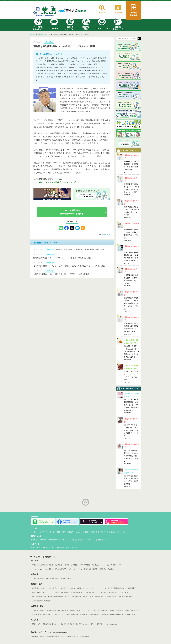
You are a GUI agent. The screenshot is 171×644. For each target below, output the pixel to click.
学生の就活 (36, 565)
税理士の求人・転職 (123, 610)
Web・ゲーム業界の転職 (48, 610)
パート (130, 565)
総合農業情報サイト (78, 592)
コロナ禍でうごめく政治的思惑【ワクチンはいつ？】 (55, 182)
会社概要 (35, 637)
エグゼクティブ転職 (97, 610)
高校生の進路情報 (38, 579)
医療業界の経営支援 (116, 615)
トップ (33, 532)
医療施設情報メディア (62, 597)
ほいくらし (75, 548)
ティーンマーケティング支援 (100, 588)
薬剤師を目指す (90, 532)
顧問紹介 (134, 610)
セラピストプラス (49, 548)
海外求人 (95, 565)
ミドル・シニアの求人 (40, 569)
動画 (124, 532)
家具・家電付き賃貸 (97, 597)
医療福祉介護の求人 (107, 569)
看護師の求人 (47, 615)
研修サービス (37, 624)
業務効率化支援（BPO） (51, 624)
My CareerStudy (38, 597)
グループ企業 (71, 637)
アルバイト (122, 565)
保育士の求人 (84, 615)
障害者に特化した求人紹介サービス (60, 569)
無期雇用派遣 (95, 615)
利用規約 (43, 540)
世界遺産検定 (65, 592)
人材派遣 (35, 610)
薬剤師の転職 (37, 615)
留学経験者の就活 (47, 565)
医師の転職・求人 (72, 615)
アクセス (43, 637)
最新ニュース (115, 532)
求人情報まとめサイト (40, 588)
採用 (64, 637)
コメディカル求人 (59, 615)
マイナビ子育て (91, 592)
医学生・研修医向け (72, 565)
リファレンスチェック (111, 624)
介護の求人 (104, 615)
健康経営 (71, 624)
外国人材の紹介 (130, 615)
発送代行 (64, 624)
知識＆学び (61, 532)
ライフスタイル (103, 532)
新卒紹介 (73, 610)
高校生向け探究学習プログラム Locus (58, 579)
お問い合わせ (102, 540)
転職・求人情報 (85, 565)
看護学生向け (59, 565)
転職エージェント (83, 610)
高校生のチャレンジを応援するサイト (76, 588)
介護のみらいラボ (63, 548)
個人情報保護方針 (83, 637)
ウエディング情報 (53, 592)
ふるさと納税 (124, 592)
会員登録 (34, 540)
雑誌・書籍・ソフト (39, 592)
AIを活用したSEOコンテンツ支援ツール (118, 597)
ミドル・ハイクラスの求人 (108, 565)
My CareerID (49, 597)
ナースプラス (36, 548)
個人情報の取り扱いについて (58, 540)
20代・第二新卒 (63, 610)
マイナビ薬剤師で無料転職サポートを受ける (72, 212)
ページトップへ (86, 502)
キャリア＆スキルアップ (46, 532)
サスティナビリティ (54, 637)
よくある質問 (75, 540)
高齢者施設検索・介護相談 (41, 601)
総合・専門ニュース (55, 588)
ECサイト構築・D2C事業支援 (108, 592)
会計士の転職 (110, 610)
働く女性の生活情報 (128, 588)
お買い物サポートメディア (80, 597)
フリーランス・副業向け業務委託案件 (86, 569)
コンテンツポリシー (88, 540)
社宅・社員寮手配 (96, 624)
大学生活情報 (115, 588)
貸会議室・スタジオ (82, 624)
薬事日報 (107, 235)
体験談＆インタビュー (75, 532)
